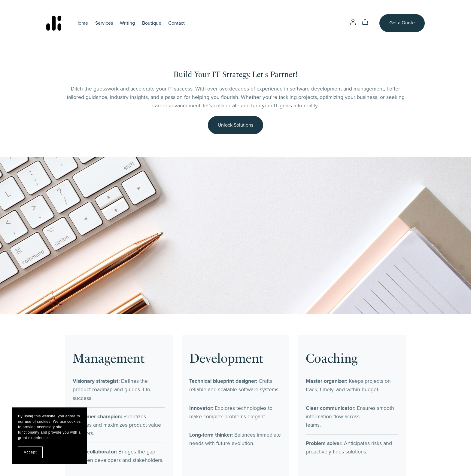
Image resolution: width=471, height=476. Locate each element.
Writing (127, 23)
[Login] (353, 22)
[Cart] (368, 22)
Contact (176, 23)
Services (104, 23)
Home (82, 23)
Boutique (152, 23)
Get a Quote (402, 23)
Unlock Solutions (235, 125)
